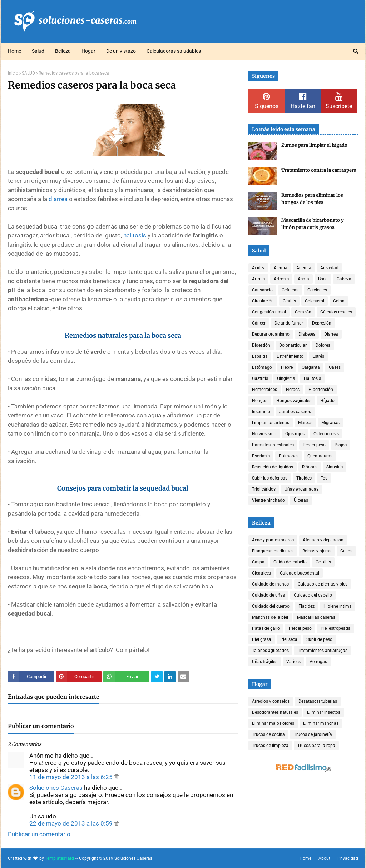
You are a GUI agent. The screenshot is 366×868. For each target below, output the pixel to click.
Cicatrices (261, 573)
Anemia (304, 268)
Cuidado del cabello (313, 595)
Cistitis (289, 301)
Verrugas (318, 662)
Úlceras (301, 500)
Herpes (293, 390)
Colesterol (315, 301)
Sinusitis (335, 467)
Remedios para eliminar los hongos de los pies (312, 199)
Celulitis (323, 562)
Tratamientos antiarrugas (323, 651)
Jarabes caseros (295, 412)
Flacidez (306, 606)
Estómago (262, 367)
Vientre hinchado (268, 500)
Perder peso (314, 445)
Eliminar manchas (321, 723)
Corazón (303, 312)
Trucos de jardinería (313, 734)
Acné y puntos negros (273, 540)
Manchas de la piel (270, 617)
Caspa (258, 562)
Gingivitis (286, 378)
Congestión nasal (269, 312)
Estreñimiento (290, 356)
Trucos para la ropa (316, 746)
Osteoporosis (326, 434)
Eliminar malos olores (273, 723)
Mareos (305, 423)
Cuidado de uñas (268, 595)
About (324, 858)
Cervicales (317, 290)
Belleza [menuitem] (63, 51)
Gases (335, 367)
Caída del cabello (290, 562)
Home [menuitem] (14, 51)
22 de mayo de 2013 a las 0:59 (72, 823)
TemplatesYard (60, 858)
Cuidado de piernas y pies (323, 584)
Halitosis (312, 378)
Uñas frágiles (265, 662)
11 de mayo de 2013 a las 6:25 (72, 777)
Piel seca (289, 639)
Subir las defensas (270, 478)
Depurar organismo (271, 334)
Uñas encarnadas (301, 489)
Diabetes (307, 334)
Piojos (341, 445)
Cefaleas (290, 290)
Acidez (258, 268)
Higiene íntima (338, 606)
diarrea (58, 199)
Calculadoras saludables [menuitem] (174, 51)
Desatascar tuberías (318, 701)
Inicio (13, 73)
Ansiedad (329, 268)
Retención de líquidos (273, 467)
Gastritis (260, 378)
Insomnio (261, 412)
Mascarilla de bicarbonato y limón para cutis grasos (313, 224)
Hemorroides (264, 390)
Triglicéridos (264, 489)
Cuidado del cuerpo (271, 606)
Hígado (327, 401)
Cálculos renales (336, 312)
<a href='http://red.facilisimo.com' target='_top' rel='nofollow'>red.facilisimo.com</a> (303, 768)
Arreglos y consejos (271, 701)
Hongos (260, 401)
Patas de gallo (266, 628)
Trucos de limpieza (270, 746)
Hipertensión (321, 390)
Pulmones (289, 456)
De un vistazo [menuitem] (121, 51)
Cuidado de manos (270, 584)
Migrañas (330, 423)
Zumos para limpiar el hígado (314, 145)
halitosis (135, 235)
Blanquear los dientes (273, 551)
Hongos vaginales (294, 401)
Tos (324, 478)
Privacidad (348, 858)
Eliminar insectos (324, 712)
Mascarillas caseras (316, 617)
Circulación (263, 301)
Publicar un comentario (39, 834)
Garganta (311, 367)
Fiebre (287, 367)
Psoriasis (261, 456)
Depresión (322, 323)
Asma (303, 279)
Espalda (260, 356)
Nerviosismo (264, 434)
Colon (339, 301)
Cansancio (262, 290)
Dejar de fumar (289, 323)
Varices (293, 662)
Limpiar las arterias (271, 423)
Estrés (318, 356)
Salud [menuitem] (38, 51)
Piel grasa (262, 639)
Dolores (323, 345)
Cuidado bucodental (300, 573)
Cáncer (259, 323)
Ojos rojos (295, 434)
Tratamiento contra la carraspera (319, 170)
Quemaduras (320, 456)
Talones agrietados (270, 651)
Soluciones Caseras (56, 788)
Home (305, 858)
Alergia (281, 268)
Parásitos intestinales (273, 445)
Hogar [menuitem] (88, 51)
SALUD (28, 73)
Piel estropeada (336, 628)
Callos (346, 551)
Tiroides (304, 478)
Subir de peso (319, 639)
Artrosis (281, 279)
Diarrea (331, 334)
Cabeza (344, 279)
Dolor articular (293, 345)
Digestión (261, 345)
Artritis (258, 279)
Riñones (310, 467)
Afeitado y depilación (323, 540)
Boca (323, 279)
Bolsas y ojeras (317, 551)
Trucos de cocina (268, 734)
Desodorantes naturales (275, 712)
